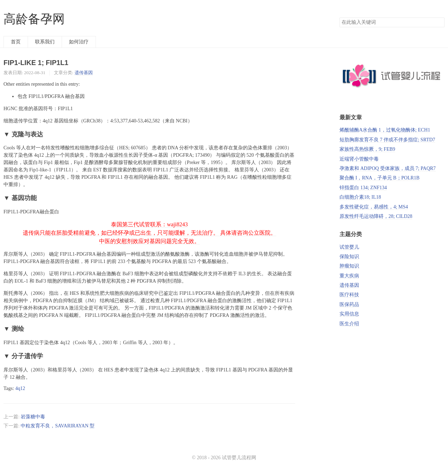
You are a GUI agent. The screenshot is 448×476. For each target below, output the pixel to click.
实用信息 (349, 314)
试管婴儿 (349, 247)
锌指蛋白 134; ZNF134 (363, 188)
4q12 (20, 388)
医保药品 (349, 304)
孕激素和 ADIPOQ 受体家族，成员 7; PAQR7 (388, 168)
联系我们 (45, 42)
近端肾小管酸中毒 (359, 159)
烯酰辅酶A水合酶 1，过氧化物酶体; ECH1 (385, 130)
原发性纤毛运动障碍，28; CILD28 (376, 216)
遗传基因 (84, 73)
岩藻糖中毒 (33, 417)
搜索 (439, 22)
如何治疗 (79, 42)
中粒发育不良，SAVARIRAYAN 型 (58, 426)
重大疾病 (349, 276)
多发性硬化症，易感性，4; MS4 (374, 207)
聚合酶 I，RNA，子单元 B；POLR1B (380, 178)
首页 (16, 42)
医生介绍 (349, 324)
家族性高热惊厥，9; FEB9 (367, 149)
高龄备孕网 (34, 19)
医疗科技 (349, 295)
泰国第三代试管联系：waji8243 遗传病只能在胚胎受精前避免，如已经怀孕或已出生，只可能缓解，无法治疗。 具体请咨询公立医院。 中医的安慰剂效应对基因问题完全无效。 (149, 233)
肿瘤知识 (349, 266)
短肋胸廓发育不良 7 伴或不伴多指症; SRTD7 (387, 140)
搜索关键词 (339, 17)
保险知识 (349, 257)
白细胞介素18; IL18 (360, 197)
